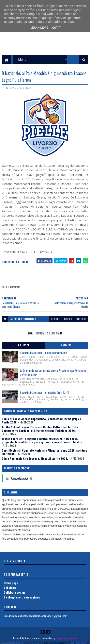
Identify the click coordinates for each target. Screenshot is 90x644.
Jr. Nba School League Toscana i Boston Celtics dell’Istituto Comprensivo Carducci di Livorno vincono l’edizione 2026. (40, 430)
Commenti (67, 347)
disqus (68, 321)
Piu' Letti (23, 347)
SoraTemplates (32, 639)
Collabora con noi (15, 594)
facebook (81, 321)
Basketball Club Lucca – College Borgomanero (44, 354)
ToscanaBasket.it (19, 480)
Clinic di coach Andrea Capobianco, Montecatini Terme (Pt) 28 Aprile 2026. (41, 422)
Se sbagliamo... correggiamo (22, 599)
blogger (56, 321)
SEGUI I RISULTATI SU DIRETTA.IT (45, 335)
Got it (56, 28)
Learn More (39, 28)
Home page (11, 584)
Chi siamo (10, 589)
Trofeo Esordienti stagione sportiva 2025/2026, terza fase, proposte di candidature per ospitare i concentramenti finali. (41, 442)
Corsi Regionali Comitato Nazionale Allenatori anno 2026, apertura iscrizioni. (45, 453)
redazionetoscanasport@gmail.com (48, 617)
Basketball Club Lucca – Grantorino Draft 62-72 (45, 394)
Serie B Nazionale (21, 89)
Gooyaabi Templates (66, 639)
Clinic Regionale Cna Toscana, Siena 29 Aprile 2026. (35, 460)
